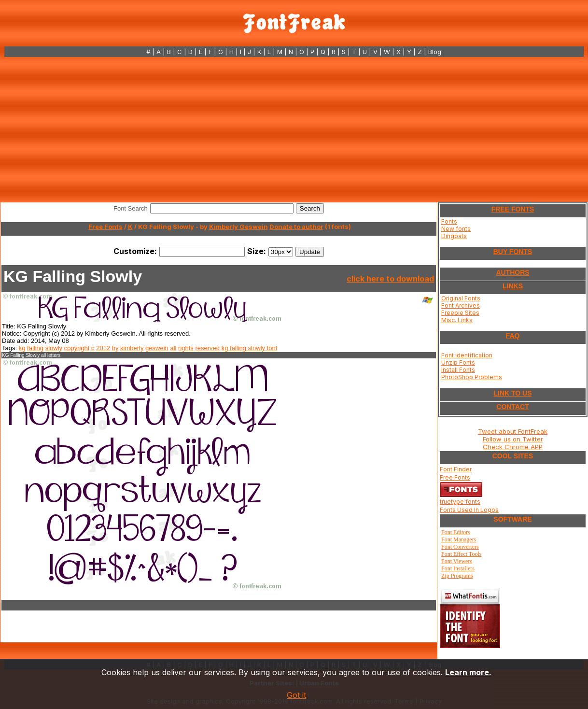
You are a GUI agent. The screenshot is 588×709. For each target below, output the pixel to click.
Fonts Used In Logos (469, 510)
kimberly (132, 348)
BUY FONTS (513, 252)
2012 (103, 348)
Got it (296, 695)
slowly (54, 348)
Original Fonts (461, 298)
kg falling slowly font (250, 348)
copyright (77, 348)
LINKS (513, 286)
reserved (208, 348)
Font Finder (456, 469)
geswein (157, 348)
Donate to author (296, 227)
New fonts (456, 229)
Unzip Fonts (458, 362)
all (173, 348)
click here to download (390, 279)
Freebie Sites (460, 313)
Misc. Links (457, 320)
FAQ (513, 336)
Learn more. (468, 672)
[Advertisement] (294, 129)
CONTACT (512, 407)
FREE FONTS (513, 209)
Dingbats (454, 236)
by (115, 348)
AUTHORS (512, 272)
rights (186, 348)
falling (35, 348)
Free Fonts (105, 227)
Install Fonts (458, 370)
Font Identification (467, 355)
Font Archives (461, 305)
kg (22, 348)
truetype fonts (460, 502)
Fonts (449, 221)
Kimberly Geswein (238, 227)
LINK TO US (512, 393)
